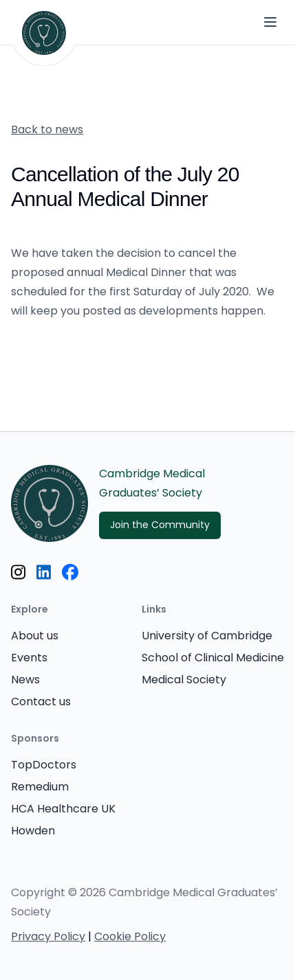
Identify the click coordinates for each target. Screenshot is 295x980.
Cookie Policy (130, 937)
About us (35, 637)
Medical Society (184, 681)
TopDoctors (44, 766)
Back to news (47, 130)
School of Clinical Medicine (213, 659)
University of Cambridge (207, 637)
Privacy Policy (48, 937)
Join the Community (160, 526)
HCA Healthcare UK (63, 810)
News (25, 681)
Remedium (40, 788)
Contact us (41, 703)
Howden (33, 832)
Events (29, 659)
